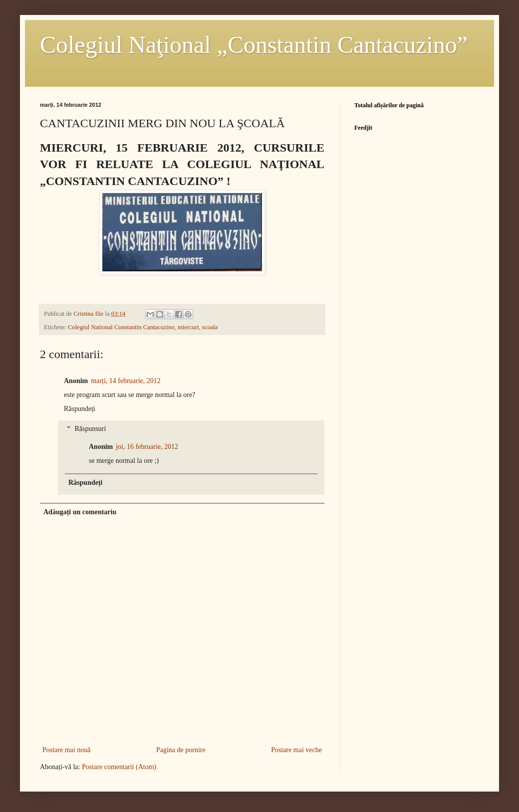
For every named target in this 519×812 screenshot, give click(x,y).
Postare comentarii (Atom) (119, 767)
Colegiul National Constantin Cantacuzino (121, 327)
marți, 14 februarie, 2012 (126, 381)
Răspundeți (80, 409)
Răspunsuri (90, 429)
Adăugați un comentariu (80, 512)
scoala (210, 327)
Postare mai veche (296, 750)
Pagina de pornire (181, 750)
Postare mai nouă (66, 750)
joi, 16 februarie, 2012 (147, 447)
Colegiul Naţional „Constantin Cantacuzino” (254, 45)
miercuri (188, 327)
